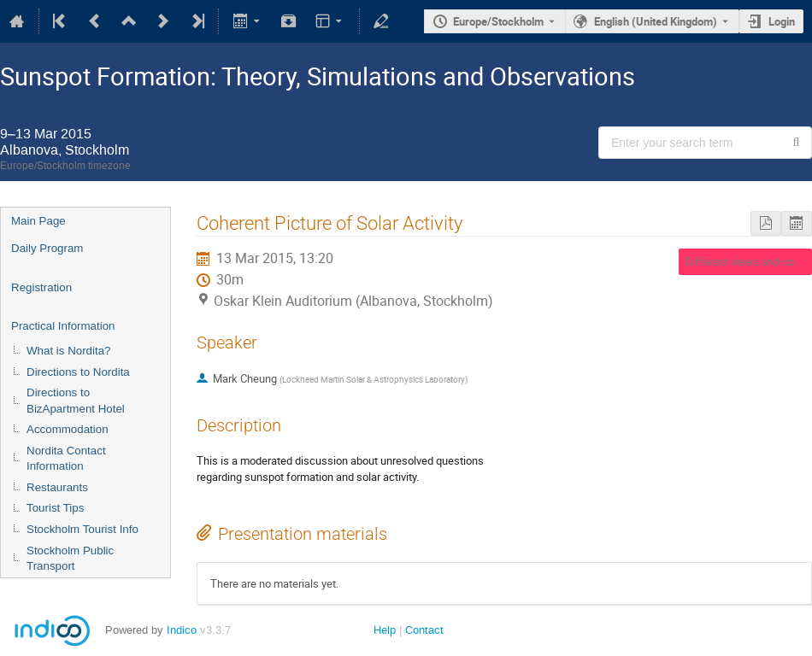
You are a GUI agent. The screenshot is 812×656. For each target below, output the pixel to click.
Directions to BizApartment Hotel (76, 401)
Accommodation (68, 429)
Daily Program (47, 248)
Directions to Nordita (78, 372)
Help (385, 630)
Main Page (38, 221)
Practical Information (63, 326)
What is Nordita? (69, 351)
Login (782, 21)
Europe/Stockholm (498, 21)
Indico (182, 630)
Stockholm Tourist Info (82, 529)
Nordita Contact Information (66, 459)
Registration (41, 287)
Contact (424, 630)
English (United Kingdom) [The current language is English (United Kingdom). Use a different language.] (656, 21)
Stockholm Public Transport (70, 559)
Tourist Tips (55, 508)
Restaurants (57, 487)
